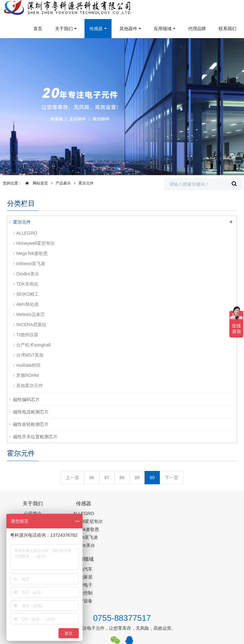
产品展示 (63, 183)
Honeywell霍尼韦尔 (35, 243)
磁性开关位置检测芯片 (35, 437)
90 (152, 478)
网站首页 (35, 183)
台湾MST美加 (30, 355)
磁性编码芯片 (26, 399)
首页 (38, 29)
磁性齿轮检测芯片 (31, 424)
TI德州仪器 (27, 335)
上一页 (72, 478)
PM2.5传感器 (86, 640)
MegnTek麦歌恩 (32, 253)
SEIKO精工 (27, 294)
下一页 (172, 478)
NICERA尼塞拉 (31, 325)
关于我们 (64, 29)
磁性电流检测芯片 (31, 412)
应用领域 (163, 29)
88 (122, 478)
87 (107, 478)
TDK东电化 (27, 284)
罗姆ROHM (27, 375)
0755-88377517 (122, 564)
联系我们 (227, 29)
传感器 (96, 29)
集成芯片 (113, 640)
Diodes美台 (28, 274)
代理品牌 (197, 29)
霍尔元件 (86, 183)
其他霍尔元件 (30, 386)
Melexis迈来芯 (30, 314)
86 (92, 478)
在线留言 (216, 614)
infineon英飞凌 (31, 264)
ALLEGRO (27, 233)
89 (137, 478)
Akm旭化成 (27, 304)
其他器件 (128, 29)
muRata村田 (28, 365)
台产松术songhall (33, 345)
